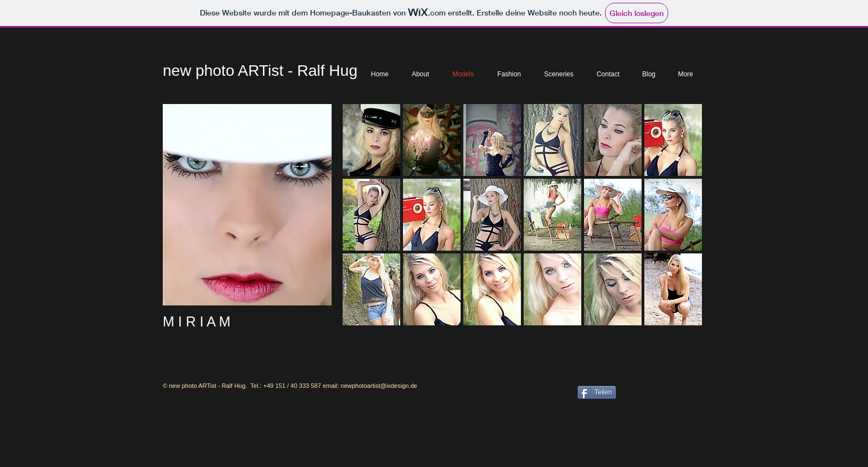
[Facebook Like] (660, 391)
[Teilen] (597, 392)
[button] (371, 140)
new (177, 71)
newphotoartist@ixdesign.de (379, 386)
